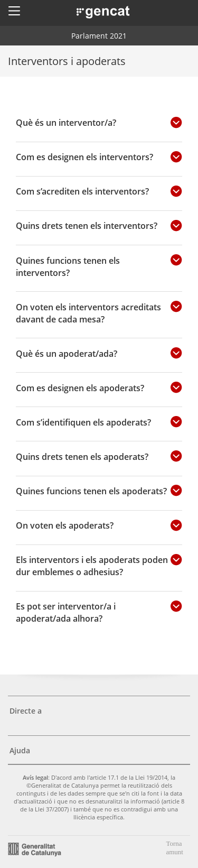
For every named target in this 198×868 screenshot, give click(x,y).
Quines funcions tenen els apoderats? (91, 491)
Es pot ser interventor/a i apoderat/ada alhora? (66, 612)
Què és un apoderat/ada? (67, 353)
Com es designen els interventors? (84, 157)
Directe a (26, 711)
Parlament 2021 (99, 36)
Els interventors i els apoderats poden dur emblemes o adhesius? (92, 566)
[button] (14, 11)
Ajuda (20, 750)
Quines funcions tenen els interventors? (68, 266)
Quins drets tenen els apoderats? (82, 456)
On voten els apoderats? (65, 525)
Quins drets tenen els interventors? (87, 225)
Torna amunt (175, 848)
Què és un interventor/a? (66, 122)
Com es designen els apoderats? (80, 388)
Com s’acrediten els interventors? (82, 191)
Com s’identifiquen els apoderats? (83, 422)
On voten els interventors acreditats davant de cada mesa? (88, 313)
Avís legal (35, 777)
